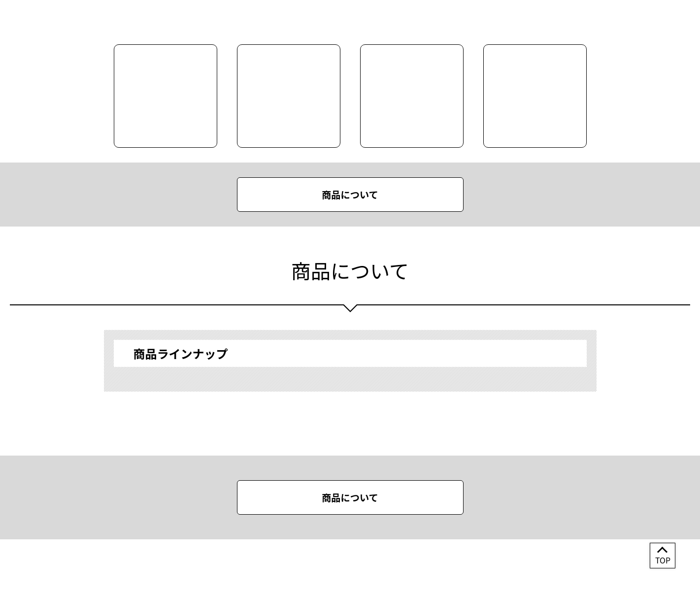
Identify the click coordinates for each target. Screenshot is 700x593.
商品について (350, 195)
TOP (663, 560)
